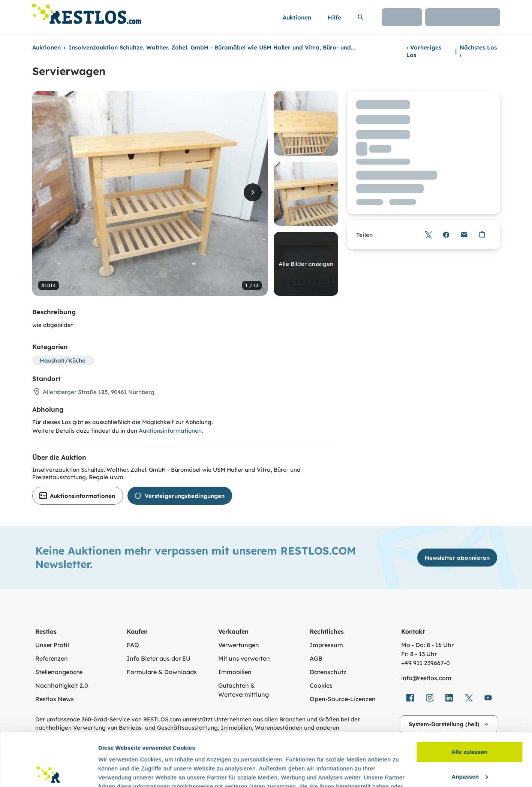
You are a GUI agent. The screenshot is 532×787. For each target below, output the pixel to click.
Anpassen (470, 723)
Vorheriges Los (424, 51)
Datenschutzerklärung (205, 752)
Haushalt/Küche (63, 361)
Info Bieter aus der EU (159, 658)
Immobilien (235, 672)
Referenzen (52, 658)
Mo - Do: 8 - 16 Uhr (427, 645)
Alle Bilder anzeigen (306, 264)
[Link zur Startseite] (87, 12)
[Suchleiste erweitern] (361, 17)
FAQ (133, 645)
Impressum (326, 645)
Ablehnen (469, 748)
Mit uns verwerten (244, 658)
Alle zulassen (469, 699)
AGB (316, 658)
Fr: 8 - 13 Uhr (419, 654)
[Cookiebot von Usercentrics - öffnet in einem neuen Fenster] (49, 772)
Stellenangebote (59, 672)
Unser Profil (52, 645)
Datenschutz (328, 672)
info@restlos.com (426, 678)
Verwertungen (239, 645)
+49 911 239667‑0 (426, 663)
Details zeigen (117, 772)
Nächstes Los (478, 51)
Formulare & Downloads (162, 672)
